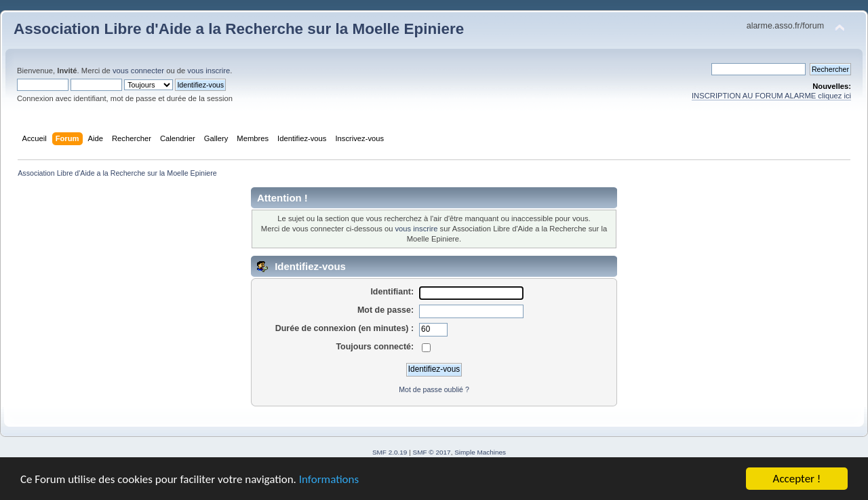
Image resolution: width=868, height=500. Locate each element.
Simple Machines (480, 452)
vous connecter (138, 71)
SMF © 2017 (432, 452)
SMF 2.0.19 (390, 452)
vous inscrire (209, 71)
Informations (329, 479)
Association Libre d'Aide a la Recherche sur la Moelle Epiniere (239, 29)
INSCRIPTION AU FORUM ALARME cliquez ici (771, 96)
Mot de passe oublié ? (434, 389)
